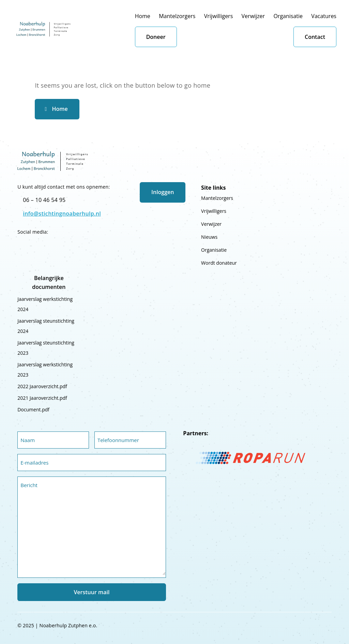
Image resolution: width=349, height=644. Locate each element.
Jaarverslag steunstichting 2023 (46, 348)
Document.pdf (33, 409)
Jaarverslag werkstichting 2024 (45, 304)
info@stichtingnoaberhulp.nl (62, 214)
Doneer (156, 37)
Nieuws (209, 237)
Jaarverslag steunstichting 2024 (46, 326)
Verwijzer (253, 16)
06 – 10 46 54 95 (44, 200)
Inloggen (163, 192)
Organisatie (288, 16)
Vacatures (324, 16)
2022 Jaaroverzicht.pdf (42, 386)
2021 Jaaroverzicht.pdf (42, 398)
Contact (315, 37)
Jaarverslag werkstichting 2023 (45, 370)
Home (143, 16)
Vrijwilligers (219, 16)
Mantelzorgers (177, 16)
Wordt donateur (219, 263)
